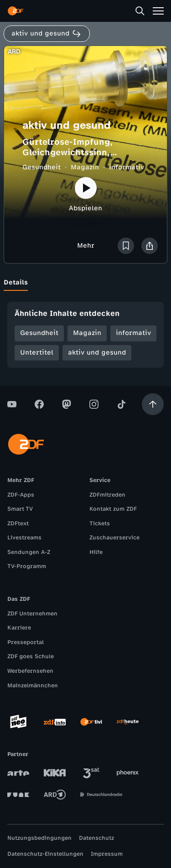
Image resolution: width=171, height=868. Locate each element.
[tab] (16, 283)
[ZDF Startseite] (16, 11)
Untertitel (37, 353)
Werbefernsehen (30, 671)
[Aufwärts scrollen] (153, 404)
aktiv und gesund (97, 353)
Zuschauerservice (114, 538)
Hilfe (96, 552)
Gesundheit (41, 167)
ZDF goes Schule (31, 656)
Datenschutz (96, 838)
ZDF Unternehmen (32, 614)
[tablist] (85, 283)
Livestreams (24, 538)
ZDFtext (18, 523)
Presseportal (26, 642)
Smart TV (20, 509)
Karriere (19, 628)
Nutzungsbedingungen (39, 838)
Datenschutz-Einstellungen (45, 854)
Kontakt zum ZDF (113, 509)
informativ (127, 167)
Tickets (100, 523)
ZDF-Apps (21, 495)
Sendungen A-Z (29, 552)
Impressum (107, 854)
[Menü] (158, 11)
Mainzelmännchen (33, 685)
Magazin (85, 167)
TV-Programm (27, 566)
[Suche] (140, 11)
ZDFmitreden (107, 495)
